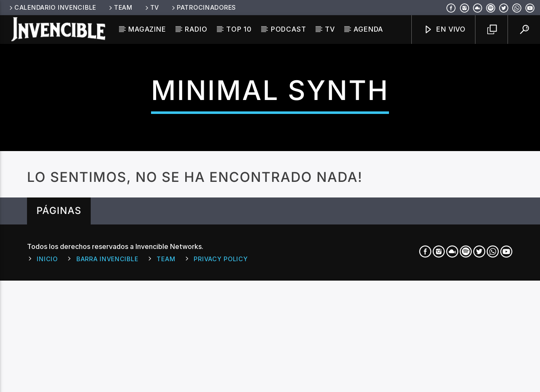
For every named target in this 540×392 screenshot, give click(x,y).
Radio (196, 29)
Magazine (147, 29)
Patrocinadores (203, 7)
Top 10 (239, 29)
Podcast (289, 29)
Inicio (47, 387)
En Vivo (445, 30)
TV (151, 7)
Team (120, 7)
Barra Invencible (107, 387)
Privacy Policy (221, 387)
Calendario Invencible (52, 7)
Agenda (368, 29)
